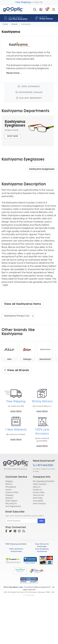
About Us (37, 487)
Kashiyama (26, 24)
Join (41, 521)
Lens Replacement (13, 506)
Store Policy (38, 498)
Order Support (11, 501)
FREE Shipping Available (16, 544)
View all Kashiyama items (23, 304)
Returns (9, 484)
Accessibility (38, 501)
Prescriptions (11, 487)
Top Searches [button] (29, 595)
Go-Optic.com (16, 587)
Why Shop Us (11, 504)
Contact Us (38, 490)
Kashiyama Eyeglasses (42, 169)
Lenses (8, 490)
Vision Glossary (39, 504)
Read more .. (14, 73)
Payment (9, 498)
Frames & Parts (12, 492)
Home (5, 24)
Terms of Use (38, 495)
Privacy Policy (39, 492)
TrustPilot (20, 571)
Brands (15, 24)
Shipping (9, 481)
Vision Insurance (40, 484)
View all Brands (17, 370)
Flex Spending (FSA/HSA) (44, 481)
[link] (30, 560)
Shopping (9, 495)
